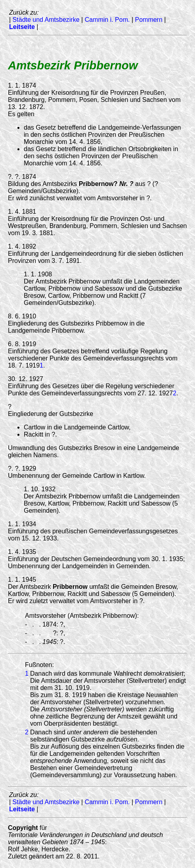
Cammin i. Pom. (107, 20)
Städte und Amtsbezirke (46, 20)
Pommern (148, 20)
